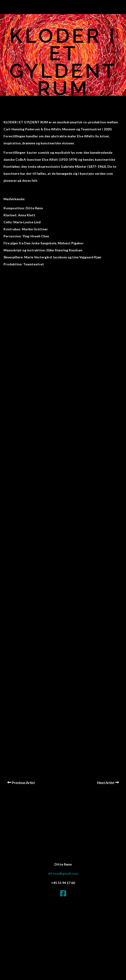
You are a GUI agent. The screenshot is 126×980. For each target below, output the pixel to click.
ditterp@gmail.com (63, 873)
